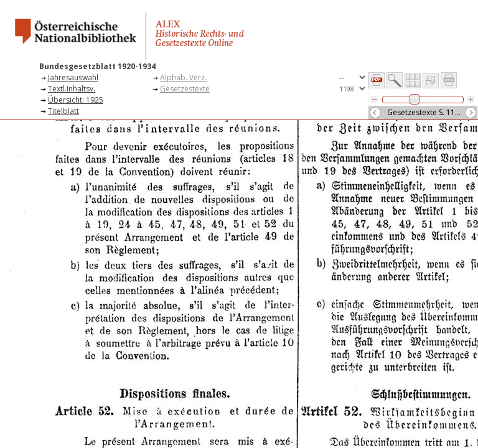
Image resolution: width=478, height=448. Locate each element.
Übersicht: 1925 (76, 100)
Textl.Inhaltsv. (72, 89)
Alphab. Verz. (183, 77)
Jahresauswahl (73, 77)
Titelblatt (63, 111)
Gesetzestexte (185, 89)
